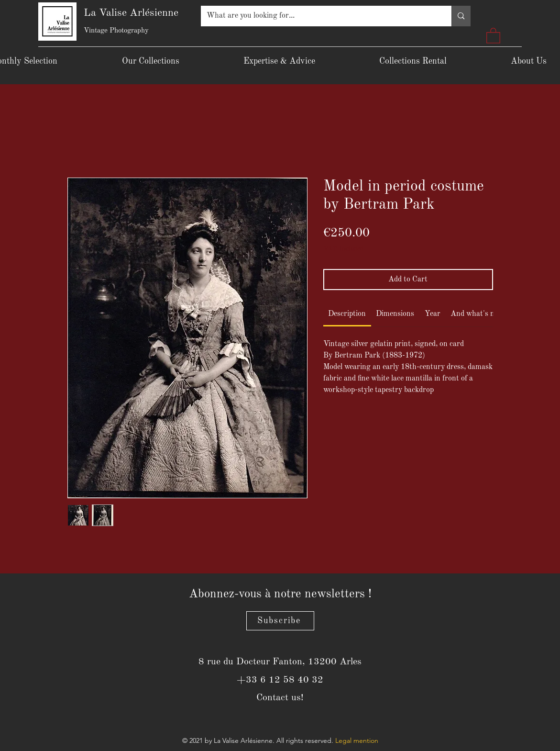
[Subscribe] (280, 621)
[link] (347, 314)
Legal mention (357, 740)
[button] (493, 35)
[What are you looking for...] (319, 16)
